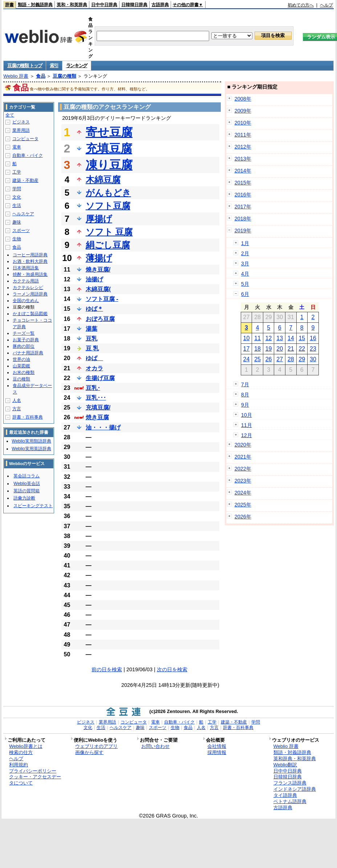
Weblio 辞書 (16, 76)
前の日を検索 (107, 669)
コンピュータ (25, 139)
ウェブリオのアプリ (96, 746)
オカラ (94, 368)
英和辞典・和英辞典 (295, 759)
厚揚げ (99, 219)
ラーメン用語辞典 (30, 294)
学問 (17, 189)
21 (291, 349)
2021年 (243, 457)
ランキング (77, 66)
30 (313, 359)
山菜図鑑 (21, 366)
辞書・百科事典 (28, 417)
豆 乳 (92, 348)
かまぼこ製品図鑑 (30, 314)
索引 (54, 66)
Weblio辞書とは (26, 746)
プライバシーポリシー (33, 771)
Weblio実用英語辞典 (31, 449)
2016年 (243, 195)
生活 (17, 205)
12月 (247, 435)
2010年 (243, 123)
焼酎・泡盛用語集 (30, 274)
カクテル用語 (26, 281)
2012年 (243, 147)
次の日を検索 (172, 669)
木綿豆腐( (98, 289)
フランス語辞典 (290, 783)
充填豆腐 (109, 148)
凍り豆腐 (109, 165)
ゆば (94, 358)
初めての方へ (301, 5)
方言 (17, 409)
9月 (245, 405)
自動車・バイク (28, 155)
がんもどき (108, 193)
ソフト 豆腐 (109, 232)
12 (269, 338)
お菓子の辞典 (26, 340)
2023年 (243, 481)
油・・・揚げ (103, 427)
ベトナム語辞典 (290, 801)
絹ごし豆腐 (108, 245)
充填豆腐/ (98, 407)
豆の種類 (21, 379)
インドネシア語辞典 (295, 789)
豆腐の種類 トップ (25, 66)
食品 (41, 76)
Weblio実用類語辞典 (31, 441)
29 (302, 359)
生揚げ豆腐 (100, 378)
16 (313, 338)
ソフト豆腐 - (102, 299)
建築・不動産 (25, 180)
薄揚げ (99, 258)
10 (247, 338)
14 (291, 338)
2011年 (243, 135)
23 (313, 349)
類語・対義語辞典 (35, 5)
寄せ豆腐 (109, 132)
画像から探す (89, 752)
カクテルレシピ (28, 288)
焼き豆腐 (97, 417)
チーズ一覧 (24, 333)
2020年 (243, 445)
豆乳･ (93, 388)
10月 (247, 415)
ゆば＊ (94, 309)
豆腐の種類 (64, 76)
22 (302, 349)
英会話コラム (27, 476)
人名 (17, 400)
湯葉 (92, 329)
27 (280, 359)
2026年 (243, 517)
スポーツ (21, 231)
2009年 (243, 111)
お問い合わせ (155, 746)
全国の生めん (26, 301)
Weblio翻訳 (285, 765)
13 (280, 338)
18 (257, 349)
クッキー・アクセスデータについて (35, 780)
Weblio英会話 (27, 484)
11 (257, 338)
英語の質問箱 (27, 491)
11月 (247, 425)
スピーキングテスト (33, 506)
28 (291, 359)
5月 (245, 284)
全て (10, 115)
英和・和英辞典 (72, 5)
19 (269, 349)
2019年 (243, 231)
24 (247, 359)
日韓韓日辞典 (134, 5)
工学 (17, 172)
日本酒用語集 (26, 268)
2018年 (243, 219)
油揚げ (94, 279)
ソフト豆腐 (108, 206)
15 (302, 338)
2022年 (243, 469)
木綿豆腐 (103, 180)
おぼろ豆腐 (100, 319)
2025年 (243, 505)
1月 (245, 243)
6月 (245, 294)
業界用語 (21, 130)
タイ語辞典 (285, 795)
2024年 (243, 493)
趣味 (17, 222)
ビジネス (21, 122)
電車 (17, 147)
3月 (245, 264)
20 (280, 349)
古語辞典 (160, 5)
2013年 (243, 159)
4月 (245, 274)
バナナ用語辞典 (28, 353)
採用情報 (217, 752)
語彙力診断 (24, 498)
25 (257, 359)
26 (269, 359)
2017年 (243, 207)
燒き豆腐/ (98, 270)
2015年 (243, 183)
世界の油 (21, 359)
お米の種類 (24, 372)
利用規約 (19, 765)
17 (247, 349)
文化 (17, 197)
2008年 (243, 99)
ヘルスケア (23, 214)
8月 (245, 395)
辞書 (9, 5)
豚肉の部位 (24, 346)
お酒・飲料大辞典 (30, 261)
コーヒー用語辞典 (30, 255)
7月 (245, 384)
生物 (17, 239)
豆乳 (92, 339)
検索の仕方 (21, 752)
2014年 (243, 171)
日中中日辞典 (104, 5)
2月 (245, 253)
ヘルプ (326, 5)
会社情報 (217, 746)
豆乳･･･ (96, 398)
